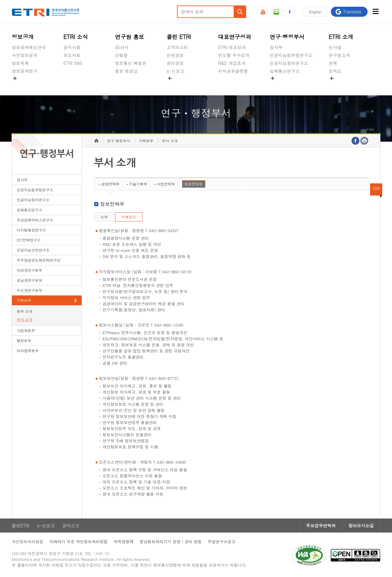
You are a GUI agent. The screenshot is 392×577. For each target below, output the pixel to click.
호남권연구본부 (30, 280)
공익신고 (175, 85)
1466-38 (101, 553)
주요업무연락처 (321, 526)
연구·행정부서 (287, 37)
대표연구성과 (235, 37)
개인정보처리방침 (28, 542)
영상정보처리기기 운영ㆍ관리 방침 (171, 542)
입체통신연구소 (284, 71)
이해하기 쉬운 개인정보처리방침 (79, 542)
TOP (376, 188)
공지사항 (72, 47)
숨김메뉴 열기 (15, 78)
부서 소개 (25, 319)
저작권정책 (124, 542)
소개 (104, 217)
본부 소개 (25, 311)
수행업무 (129, 217)
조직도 (335, 71)
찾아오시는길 (361, 526)
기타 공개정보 (342, 85)
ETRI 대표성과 (232, 47)
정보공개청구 (25, 71)
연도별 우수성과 (234, 55)
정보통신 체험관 (131, 63)
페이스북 (290, 12)
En (315, 12)
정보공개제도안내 (29, 47)
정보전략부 (194, 184)
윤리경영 (175, 63)
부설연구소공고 (222, 542)
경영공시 (20, 85)
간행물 (121, 55)
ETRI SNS (73, 63)
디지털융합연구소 (31, 230)
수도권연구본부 (30, 290)
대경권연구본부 (30, 270)
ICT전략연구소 (29, 240)
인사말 (335, 47)
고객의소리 (177, 47)
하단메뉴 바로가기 (0, 0)
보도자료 (72, 55)
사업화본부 (26, 330)
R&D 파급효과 (232, 63)
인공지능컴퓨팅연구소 (291, 55)
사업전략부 (166, 184)
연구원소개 (339, 55)
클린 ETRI (179, 37)
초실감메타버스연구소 (291, 85)
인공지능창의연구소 (289, 63)
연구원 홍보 (129, 37)
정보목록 (20, 63)
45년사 (122, 47)
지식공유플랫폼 (233, 71)
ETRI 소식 (76, 37)
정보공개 (23, 37)
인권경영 (175, 55)
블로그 (276, 12)
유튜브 (263, 12)
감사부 (276, 47)
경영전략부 (111, 184)
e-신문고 (175, 71)
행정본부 (24, 340)
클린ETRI (21, 526)
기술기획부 (138, 184)
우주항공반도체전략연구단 (39, 260)
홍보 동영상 (126, 71)
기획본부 (24, 300)
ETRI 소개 (341, 37)
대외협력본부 (28, 350)
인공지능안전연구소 (33, 250)
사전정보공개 (25, 55)
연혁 (333, 63)
